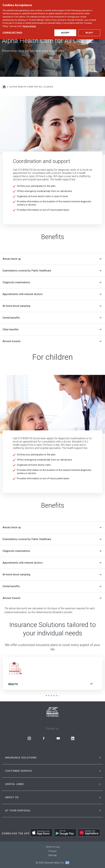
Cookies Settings (12, 29)
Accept (65, 29)
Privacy (52, 851)
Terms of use (52, 847)
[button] (46, 696)
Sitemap (53, 855)
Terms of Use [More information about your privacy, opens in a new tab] (29, 22)
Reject (89, 29)
